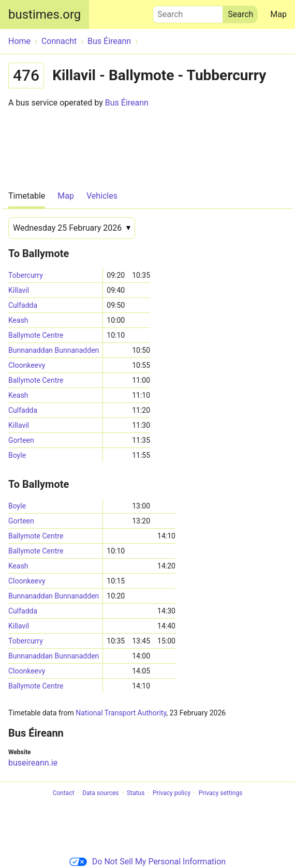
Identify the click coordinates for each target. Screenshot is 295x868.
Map (278, 14)
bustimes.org (45, 14)
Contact (64, 793)
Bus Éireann (127, 103)
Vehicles (102, 196)
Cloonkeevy (27, 365)
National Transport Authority (121, 713)
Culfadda (23, 305)
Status (136, 793)
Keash (18, 320)
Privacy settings (221, 793)
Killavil (19, 290)
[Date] (72, 228)
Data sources (100, 793)
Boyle (17, 455)
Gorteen (21, 440)
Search (188, 12)
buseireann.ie (33, 763)
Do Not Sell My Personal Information (148, 862)
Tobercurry (26, 275)
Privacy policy (172, 793)
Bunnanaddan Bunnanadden (54, 350)
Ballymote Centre (36, 335)
